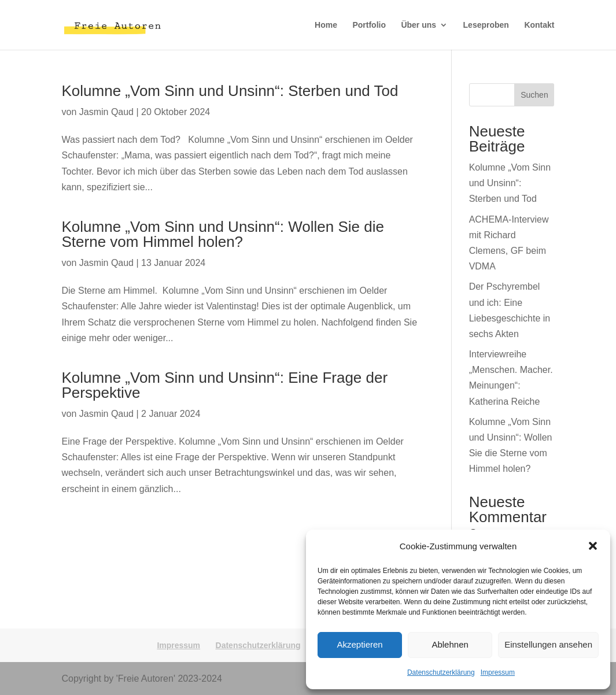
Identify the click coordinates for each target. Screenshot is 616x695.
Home (326, 25)
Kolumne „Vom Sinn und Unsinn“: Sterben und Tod (230, 91)
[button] (593, 546)
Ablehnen (450, 644)
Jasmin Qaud (106, 112)
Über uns (418, 25)
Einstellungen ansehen (548, 644)
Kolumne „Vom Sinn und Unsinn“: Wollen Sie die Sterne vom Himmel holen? (223, 234)
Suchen (534, 95)
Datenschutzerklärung (441, 672)
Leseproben (486, 25)
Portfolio (369, 25)
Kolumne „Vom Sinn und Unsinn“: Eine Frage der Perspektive (225, 385)
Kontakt (539, 25)
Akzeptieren (359, 644)
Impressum (498, 672)
